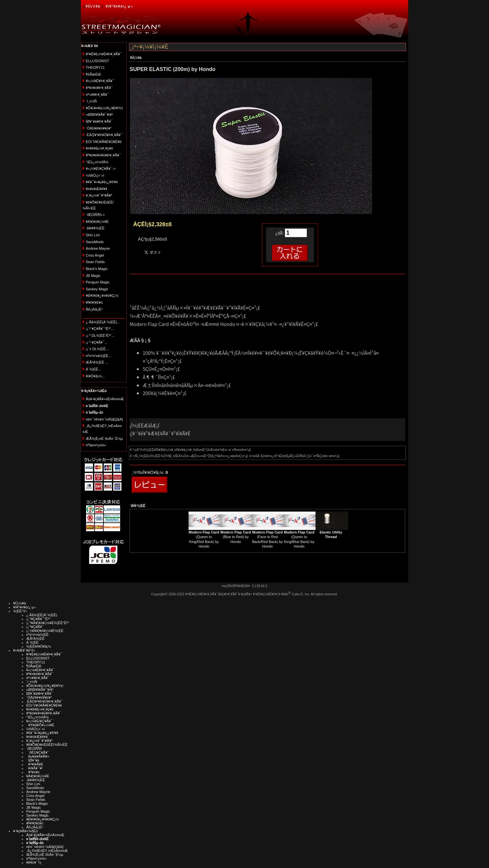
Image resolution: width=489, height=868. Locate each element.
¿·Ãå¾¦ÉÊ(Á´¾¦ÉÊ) (42, 615)
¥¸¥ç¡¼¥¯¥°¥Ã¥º (99, 195)
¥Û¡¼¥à (93, 6)
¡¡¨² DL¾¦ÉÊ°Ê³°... (100, 335)
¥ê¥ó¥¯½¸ (34, 862)
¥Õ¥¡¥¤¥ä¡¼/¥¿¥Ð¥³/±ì (104, 108)
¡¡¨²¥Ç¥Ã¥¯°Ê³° (38, 619)
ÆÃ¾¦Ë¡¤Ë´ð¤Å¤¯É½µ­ (104, 439)
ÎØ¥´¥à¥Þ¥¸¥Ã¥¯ (99, 121)
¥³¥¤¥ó (33, 772)
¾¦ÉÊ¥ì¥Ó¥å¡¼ (39, 646)
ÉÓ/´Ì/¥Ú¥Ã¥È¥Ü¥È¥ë (104, 142)
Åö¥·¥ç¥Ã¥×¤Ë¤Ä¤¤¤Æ (105, 399)
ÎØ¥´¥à (33, 760)
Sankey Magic (97, 289)
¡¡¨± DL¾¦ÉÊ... (97, 349)
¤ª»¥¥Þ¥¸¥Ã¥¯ (97, 95)
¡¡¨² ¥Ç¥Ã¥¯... (97, 342)
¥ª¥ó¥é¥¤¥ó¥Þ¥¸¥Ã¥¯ (103, 155)
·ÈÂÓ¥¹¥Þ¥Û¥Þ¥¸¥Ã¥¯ (104, 135)
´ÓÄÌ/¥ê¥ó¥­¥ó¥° (99, 128)
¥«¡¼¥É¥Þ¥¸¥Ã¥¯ (100, 81)
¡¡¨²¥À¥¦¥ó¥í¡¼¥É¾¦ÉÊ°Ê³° (48, 623)
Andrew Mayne (98, 248)
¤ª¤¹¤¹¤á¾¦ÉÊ (37, 635)
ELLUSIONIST (98, 61)
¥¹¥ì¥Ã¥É (35, 764)
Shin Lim (93, 235)
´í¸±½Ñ (91, 101)
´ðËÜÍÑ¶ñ (34, 749)
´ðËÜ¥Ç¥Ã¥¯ (38, 752)
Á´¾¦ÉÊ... (93, 369)
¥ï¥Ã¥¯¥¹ (35, 768)
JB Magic (93, 276)
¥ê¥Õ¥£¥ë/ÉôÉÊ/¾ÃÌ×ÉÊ (47, 745)
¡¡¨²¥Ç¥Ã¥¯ (35, 627)
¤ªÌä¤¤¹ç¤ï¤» (96, 445)
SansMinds (95, 242)
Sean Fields (95, 262)
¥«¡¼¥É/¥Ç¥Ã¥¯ (39, 721)
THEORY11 (95, 67)
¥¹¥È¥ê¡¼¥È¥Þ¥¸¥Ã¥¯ (104, 54)
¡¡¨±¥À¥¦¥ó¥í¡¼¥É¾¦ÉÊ (45, 631)
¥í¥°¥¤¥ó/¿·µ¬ (119, 6)
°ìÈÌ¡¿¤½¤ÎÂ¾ (97, 162)
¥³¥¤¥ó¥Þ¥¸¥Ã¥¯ (99, 88)
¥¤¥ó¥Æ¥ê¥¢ (97, 189)
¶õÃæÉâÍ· (94, 74)
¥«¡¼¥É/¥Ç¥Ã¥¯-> (101, 169)
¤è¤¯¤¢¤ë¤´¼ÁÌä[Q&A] (104, 419)
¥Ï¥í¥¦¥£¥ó (94, 302)
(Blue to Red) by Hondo (236, 537)
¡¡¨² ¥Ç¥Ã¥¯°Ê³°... (100, 329)
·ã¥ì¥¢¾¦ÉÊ (95, 228)
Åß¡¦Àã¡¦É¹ (94, 309)
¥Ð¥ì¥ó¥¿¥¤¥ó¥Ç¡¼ (102, 296)
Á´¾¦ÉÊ (32, 642)
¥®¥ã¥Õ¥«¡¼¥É (40, 725)
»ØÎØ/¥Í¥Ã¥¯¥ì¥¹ (99, 115)
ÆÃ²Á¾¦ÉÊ (35, 639)
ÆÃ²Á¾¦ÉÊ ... (97, 362)
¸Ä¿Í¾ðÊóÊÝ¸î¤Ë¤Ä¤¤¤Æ (47, 851)
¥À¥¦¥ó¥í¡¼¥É (97, 222)
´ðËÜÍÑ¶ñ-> (95, 215)
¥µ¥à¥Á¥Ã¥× (38, 756)
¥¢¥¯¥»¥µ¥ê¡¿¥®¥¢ (102, 182)
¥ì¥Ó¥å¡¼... (95, 376)
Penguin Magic (98, 282)
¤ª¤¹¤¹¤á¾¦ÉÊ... (99, 356)
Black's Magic (97, 269)
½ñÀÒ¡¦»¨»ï (95, 175)
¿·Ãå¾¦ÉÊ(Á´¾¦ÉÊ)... (103, 322)
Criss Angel (95, 255)
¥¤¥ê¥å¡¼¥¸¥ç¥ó (99, 148)
